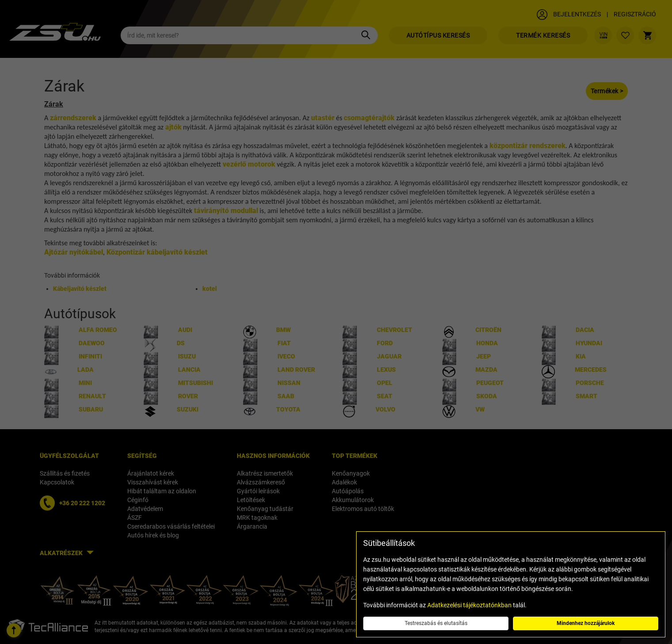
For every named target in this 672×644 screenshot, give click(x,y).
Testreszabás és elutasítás (436, 623)
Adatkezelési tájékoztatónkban (469, 605)
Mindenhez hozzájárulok (586, 623)
